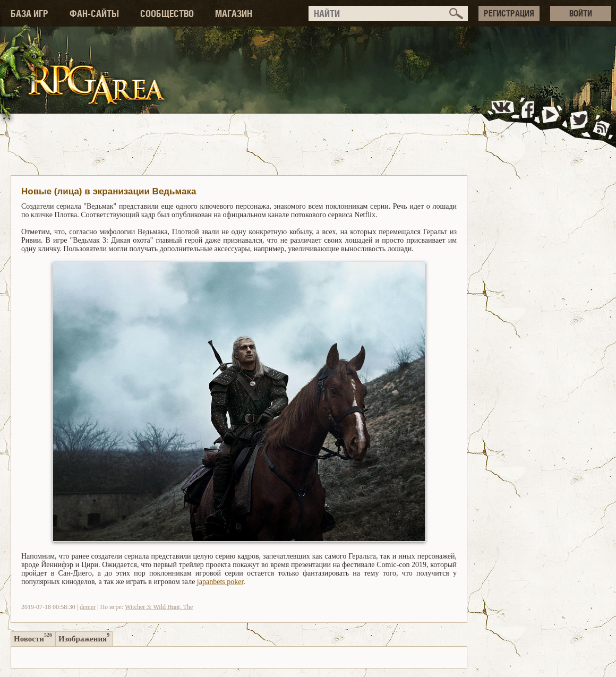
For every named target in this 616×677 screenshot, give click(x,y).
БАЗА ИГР (29, 14)
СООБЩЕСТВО (167, 14)
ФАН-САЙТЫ (94, 14)
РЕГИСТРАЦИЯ (509, 13)
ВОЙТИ (581, 13)
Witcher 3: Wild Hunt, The (159, 607)
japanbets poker (220, 582)
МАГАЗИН (234, 14)
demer (88, 607)
